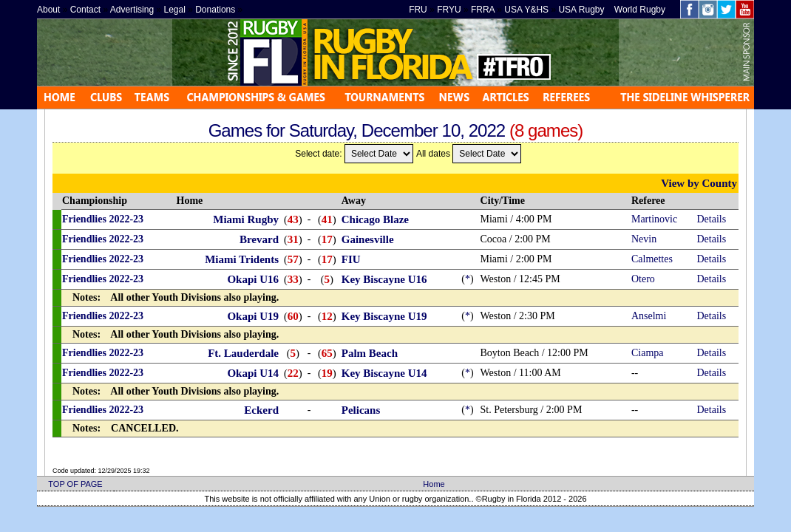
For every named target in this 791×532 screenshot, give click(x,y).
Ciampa (648, 353)
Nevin (644, 239)
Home (434, 484)
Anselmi (649, 316)
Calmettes (652, 259)
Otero (643, 279)
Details (712, 219)
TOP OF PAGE (75, 484)
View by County (699, 183)
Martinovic (654, 219)
